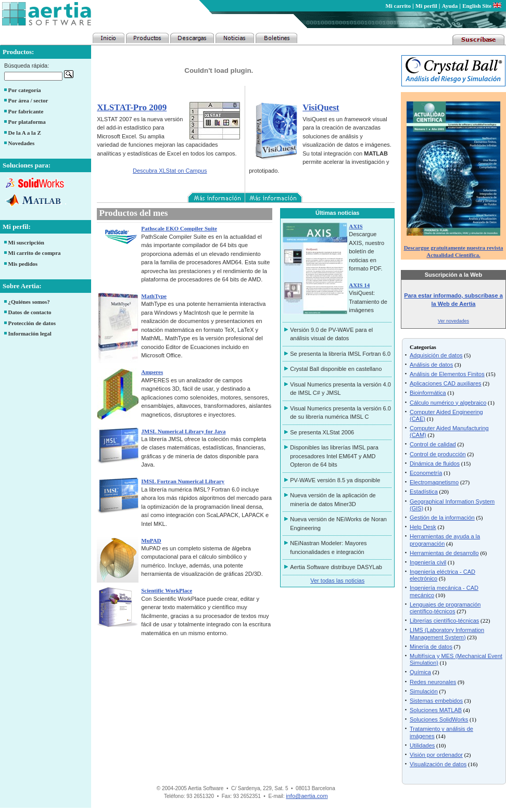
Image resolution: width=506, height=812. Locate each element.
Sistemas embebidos (436, 701)
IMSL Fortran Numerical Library (183, 481)
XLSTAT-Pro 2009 (132, 107)
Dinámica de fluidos (435, 463)
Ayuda (450, 6)
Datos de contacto (30, 312)
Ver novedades (453, 321)
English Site (482, 6)
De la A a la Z (25, 133)
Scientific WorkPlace (167, 590)
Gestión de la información (442, 518)
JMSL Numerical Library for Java (183, 431)
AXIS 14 (359, 285)
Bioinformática (428, 393)
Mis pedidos (23, 264)
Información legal (30, 333)
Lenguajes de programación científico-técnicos (445, 608)
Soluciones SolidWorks (439, 719)
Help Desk (423, 527)
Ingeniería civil (428, 562)
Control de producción (438, 454)
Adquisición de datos (436, 355)
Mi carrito (398, 6)
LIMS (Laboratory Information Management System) (447, 633)
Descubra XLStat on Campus (170, 171)
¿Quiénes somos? (29, 302)
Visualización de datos (438, 764)
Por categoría (25, 90)
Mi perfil (426, 6)
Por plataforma (27, 122)
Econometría (426, 473)
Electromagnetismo (434, 482)
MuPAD (151, 540)
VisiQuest (321, 107)
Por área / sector (28, 100)
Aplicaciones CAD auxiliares (446, 383)
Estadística (424, 492)
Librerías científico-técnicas (444, 621)
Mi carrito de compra (35, 253)
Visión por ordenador (436, 755)
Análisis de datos (431, 365)
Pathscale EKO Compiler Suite (179, 228)
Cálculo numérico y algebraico (448, 403)
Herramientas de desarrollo (444, 553)
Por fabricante (26, 111)
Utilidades (422, 745)
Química (420, 672)
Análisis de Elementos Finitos (447, 374)
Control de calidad (433, 444)
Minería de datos (431, 647)
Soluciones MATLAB (436, 710)
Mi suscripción (26, 242)
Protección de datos (32, 323)
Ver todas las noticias (337, 581)
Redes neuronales (433, 682)
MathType (154, 296)
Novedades (22, 143)
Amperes (152, 372)
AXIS (356, 226)
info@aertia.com (307, 796)
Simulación (424, 691)
